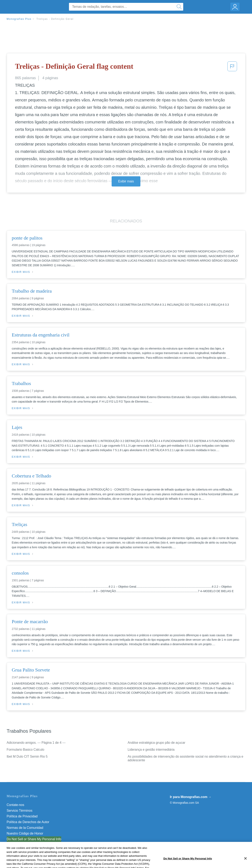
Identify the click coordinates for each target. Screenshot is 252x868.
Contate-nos (16, 805)
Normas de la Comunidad (25, 828)
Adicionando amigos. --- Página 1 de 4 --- (36, 743)
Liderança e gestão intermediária (151, 750)
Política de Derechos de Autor (28, 822)
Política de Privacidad (22, 816)
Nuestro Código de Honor (25, 833)
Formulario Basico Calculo (26, 750)
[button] (232, 68)
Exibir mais (126, 181)
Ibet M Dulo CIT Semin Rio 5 (27, 756)
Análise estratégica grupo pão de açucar (157, 743)
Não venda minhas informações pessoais (36, 839)
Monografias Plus (19, 19)
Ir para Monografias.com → (191, 797)
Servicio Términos (20, 811)
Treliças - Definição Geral (55, 19)
